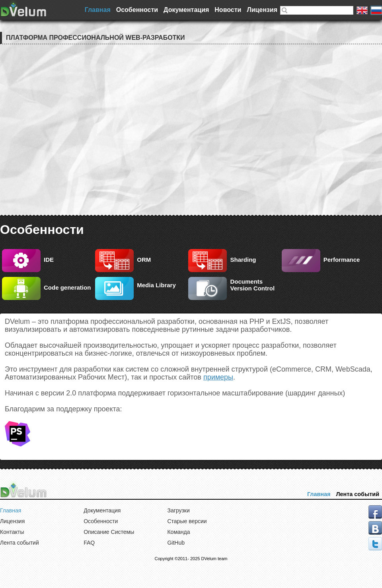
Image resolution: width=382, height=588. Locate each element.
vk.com (375, 528)
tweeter (375, 544)
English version (362, 10)
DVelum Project (24, 8)
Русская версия (376, 10)
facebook (375, 512)
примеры (218, 377)
